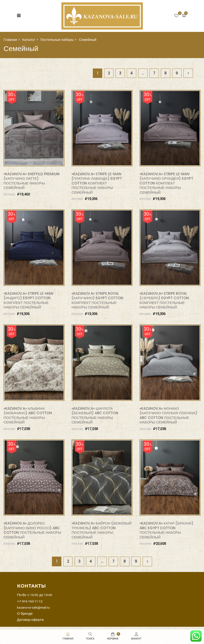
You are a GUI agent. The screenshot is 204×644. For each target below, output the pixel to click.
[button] (184, 16)
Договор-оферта (30, 620)
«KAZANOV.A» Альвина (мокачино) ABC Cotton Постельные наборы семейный (28, 415)
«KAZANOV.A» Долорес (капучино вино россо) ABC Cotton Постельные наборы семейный (32, 530)
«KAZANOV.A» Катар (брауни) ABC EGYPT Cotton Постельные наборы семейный (166, 530)
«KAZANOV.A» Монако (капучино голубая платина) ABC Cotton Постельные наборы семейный (168, 415)
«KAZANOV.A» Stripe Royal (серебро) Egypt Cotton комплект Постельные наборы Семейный (164, 300)
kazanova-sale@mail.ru (33, 608)
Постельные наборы (57, 40)
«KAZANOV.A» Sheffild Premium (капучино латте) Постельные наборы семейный (32, 181)
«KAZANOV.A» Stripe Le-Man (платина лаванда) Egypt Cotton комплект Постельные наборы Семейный (97, 183)
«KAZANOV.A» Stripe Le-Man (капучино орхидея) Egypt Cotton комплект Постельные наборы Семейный (166, 183)
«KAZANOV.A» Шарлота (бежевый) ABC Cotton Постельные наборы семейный (95, 415)
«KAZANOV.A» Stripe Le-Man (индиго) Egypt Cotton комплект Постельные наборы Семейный (28, 300)
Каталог (29, 40)
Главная (10, 40)
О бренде (25, 614)
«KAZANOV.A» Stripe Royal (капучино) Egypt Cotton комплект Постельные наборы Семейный (97, 300)
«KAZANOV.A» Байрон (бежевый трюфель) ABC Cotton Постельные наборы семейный (102, 530)
